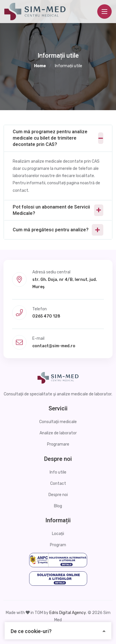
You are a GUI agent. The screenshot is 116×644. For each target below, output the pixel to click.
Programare (58, 444)
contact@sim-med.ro (54, 346)
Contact (58, 484)
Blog (58, 506)
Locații (58, 534)
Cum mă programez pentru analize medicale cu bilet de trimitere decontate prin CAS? (50, 138)
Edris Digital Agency (68, 613)
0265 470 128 (46, 316)
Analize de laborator (58, 433)
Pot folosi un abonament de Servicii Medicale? (51, 210)
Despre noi (58, 495)
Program (58, 545)
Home (40, 66)
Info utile (58, 472)
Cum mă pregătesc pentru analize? (51, 230)
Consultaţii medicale (58, 422)
